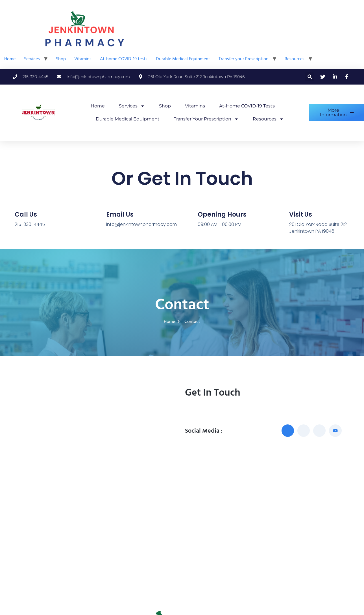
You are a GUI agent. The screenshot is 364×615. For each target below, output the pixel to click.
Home (10, 59)
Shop (61, 59)
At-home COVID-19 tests (124, 59)
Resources (295, 59)
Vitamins (83, 59)
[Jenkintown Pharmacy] (182, 525)
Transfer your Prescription (244, 59)
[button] (310, 77)
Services (32, 59)
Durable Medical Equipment (183, 59)
